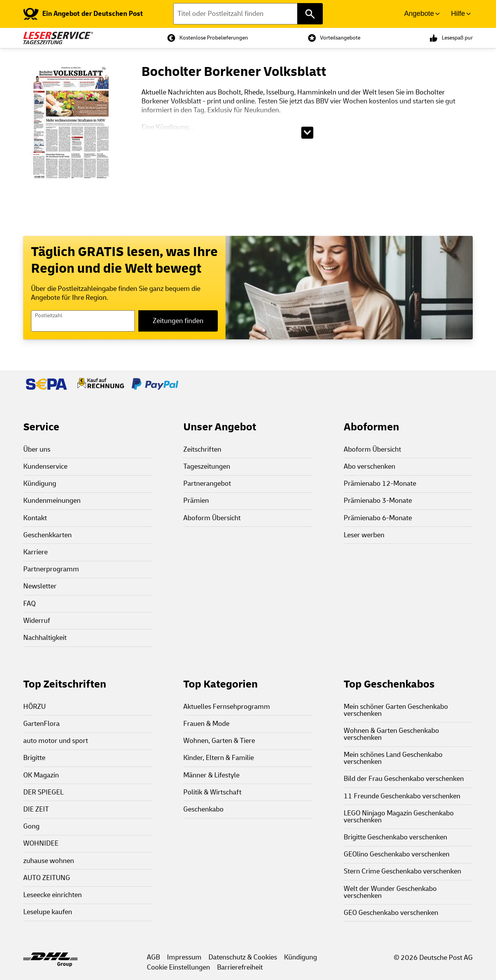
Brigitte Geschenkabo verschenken (395, 837)
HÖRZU (34, 707)
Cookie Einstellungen (178, 967)
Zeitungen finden (178, 321)
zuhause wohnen (49, 861)
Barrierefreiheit (240, 967)
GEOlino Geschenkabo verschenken (397, 854)
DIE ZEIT (36, 809)
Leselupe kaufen (48, 912)
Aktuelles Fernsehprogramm (227, 707)
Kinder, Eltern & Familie (219, 758)
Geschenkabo (203, 809)
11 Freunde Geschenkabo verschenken (402, 796)
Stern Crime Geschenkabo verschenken (402, 871)
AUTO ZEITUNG (47, 878)
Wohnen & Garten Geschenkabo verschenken (391, 734)
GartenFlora (41, 724)
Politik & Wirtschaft (212, 792)
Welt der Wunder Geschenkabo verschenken (390, 892)
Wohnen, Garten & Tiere (219, 741)
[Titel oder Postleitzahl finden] (248, 14)
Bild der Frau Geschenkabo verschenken (404, 779)
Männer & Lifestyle (211, 775)
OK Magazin (41, 775)
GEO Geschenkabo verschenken (391, 913)
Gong (31, 826)
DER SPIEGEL (43, 792)
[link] (83, 14)
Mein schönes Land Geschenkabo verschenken (393, 758)
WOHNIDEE (41, 843)
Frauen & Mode (206, 724)
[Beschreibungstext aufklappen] (307, 133)
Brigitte (34, 758)
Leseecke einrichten (53, 895)
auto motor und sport (56, 741)
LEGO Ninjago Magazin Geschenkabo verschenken (399, 817)
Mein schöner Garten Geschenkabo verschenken (396, 710)
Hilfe (458, 14)
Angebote (419, 14)
